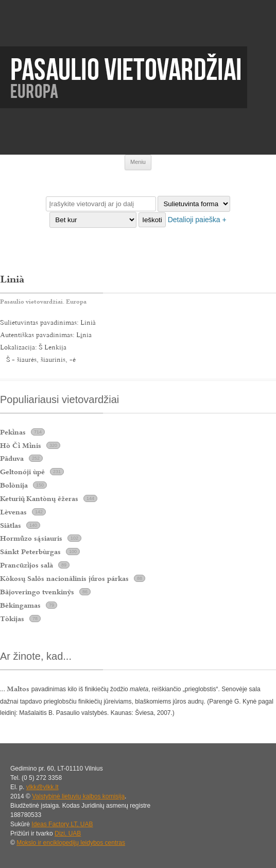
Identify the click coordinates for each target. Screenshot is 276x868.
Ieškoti (152, 220)
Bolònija (14, 485)
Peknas (13, 432)
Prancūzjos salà (27, 565)
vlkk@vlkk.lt (42, 787)
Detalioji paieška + (197, 220)
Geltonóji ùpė (22, 472)
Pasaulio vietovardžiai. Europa (43, 302)
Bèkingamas (20, 605)
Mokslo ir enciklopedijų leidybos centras (71, 843)
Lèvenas (13, 512)
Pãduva (12, 458)
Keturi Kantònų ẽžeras (39, 498)
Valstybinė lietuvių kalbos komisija (78, 796)
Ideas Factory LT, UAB (62, 824)
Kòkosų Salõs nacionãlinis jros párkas (64, 578)
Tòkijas (12, 619)
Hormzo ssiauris (31, 538)
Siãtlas (11, 525)
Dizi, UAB (68, 833)
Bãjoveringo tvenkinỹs (37, 592)
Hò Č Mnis (21, 445)
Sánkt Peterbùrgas (30, 552)
